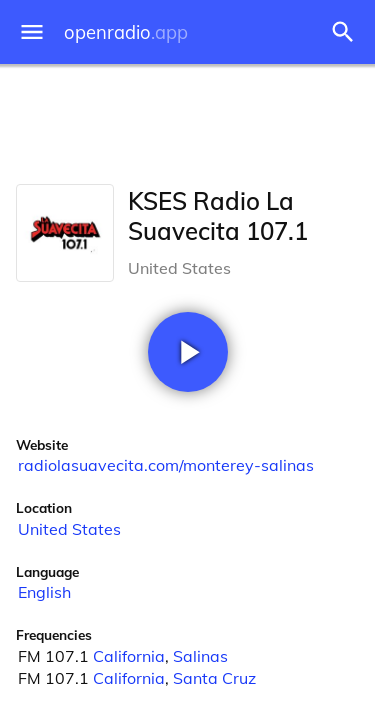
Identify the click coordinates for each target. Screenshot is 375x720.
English (44, 592)
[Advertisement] (187, 120)
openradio (126, 32)
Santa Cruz (214, 678)
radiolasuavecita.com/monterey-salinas (166, 465)
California (129, 656)
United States (69, 529)
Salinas (200, 656)
